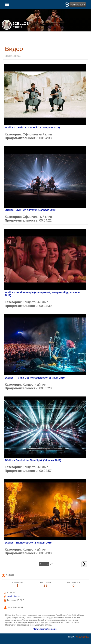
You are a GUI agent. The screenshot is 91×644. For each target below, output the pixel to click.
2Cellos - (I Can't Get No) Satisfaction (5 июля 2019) (35, 378)
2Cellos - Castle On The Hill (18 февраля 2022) (32, 128)
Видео (17, 56)
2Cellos (8, 56)
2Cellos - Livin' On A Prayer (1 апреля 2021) (31, 210)
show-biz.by (82, 637)
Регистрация (78, 5)
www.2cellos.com (14, 596)
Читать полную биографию (45, 629)
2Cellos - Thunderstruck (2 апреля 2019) (29, 543)
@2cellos (17, 27)
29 (46, 584)
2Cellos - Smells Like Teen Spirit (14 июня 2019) (33, 460)
